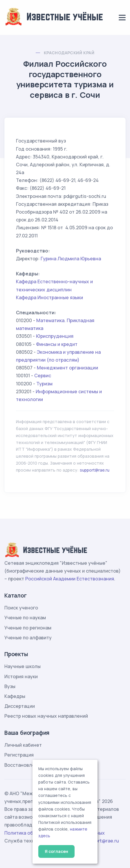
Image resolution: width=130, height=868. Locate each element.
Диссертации (20, 706)
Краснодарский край (69, 53)
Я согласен (56, 851)
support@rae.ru (95, 470)
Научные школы (22, 666)
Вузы (10, 686)
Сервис (43, 376)
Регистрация (19, 755)
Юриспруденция (55, 336)
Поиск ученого (21, 608)
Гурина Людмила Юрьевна (71, 259)
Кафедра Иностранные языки (49, 297)
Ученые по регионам (28, 628)
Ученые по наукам (25, 618)
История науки (21, 676)
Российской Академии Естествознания (70, 579)
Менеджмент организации (67, 368)
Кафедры (15, 696)
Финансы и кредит (57, 344)
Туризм (44, 384)
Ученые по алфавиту (28, 638)
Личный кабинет (23, 745)
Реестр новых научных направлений (46, 716)
